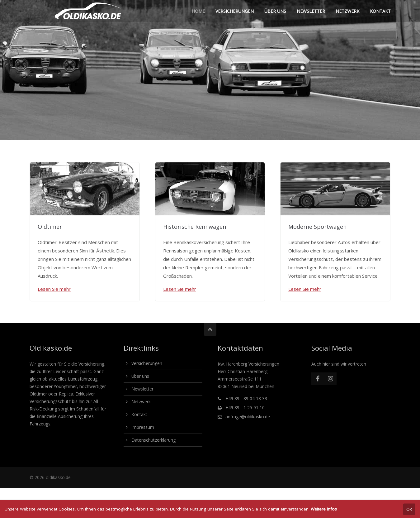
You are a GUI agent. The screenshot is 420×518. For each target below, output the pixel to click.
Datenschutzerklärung (153, 440)
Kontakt (139, 414)
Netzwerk (141, 402)
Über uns (140, 376)
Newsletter (142, 389)
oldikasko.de (58, 477)
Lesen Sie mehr (54, 289)
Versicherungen (147, 363)
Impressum (143, 427)
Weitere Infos (324, 509)
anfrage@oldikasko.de (248, 417)
